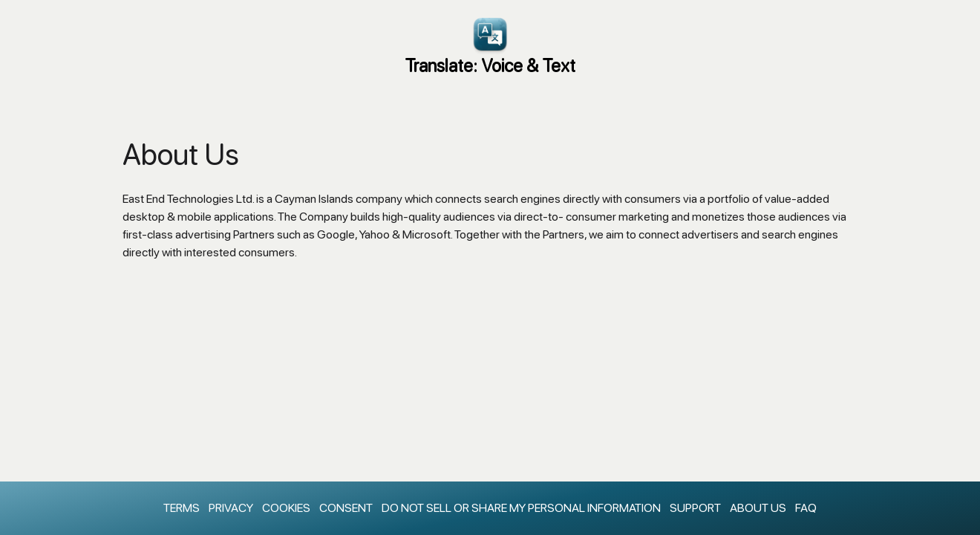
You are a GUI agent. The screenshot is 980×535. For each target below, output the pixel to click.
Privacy (231, 508)
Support (695, 508)
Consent (346, 508)
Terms (182, 508)
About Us (758, 508)
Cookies (286, 508)
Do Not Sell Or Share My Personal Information (521, 508)
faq (806, 508)
